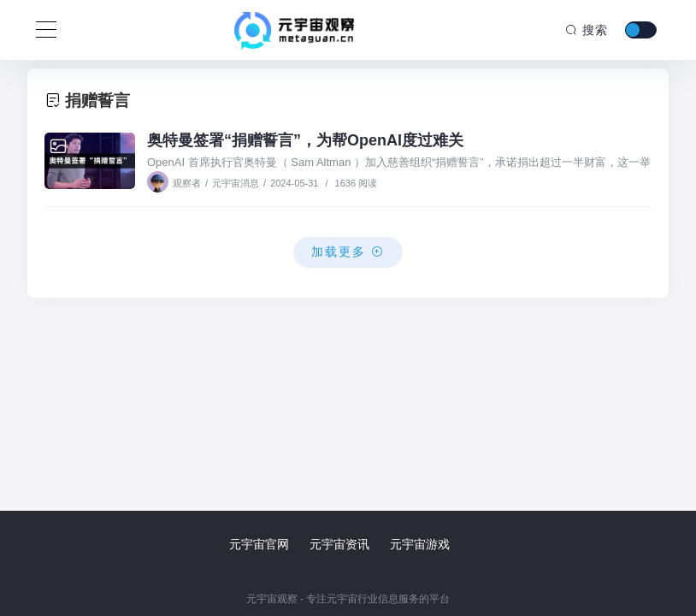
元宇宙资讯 (339, 544)
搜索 (587, 30)
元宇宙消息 (236, 183)
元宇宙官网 (259, 544)
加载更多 (348, 252)
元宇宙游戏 (420, 544)
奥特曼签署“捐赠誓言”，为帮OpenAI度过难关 (305, 140)
